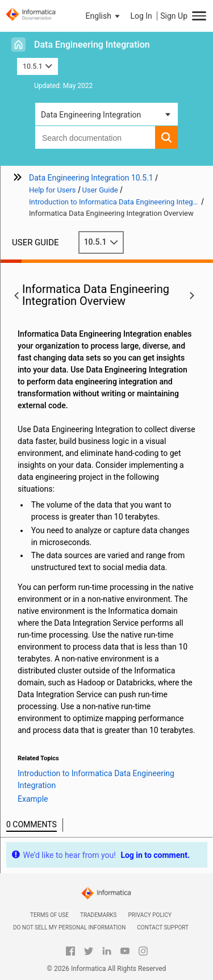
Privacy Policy (150, 915)
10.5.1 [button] (37, 66)
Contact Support (163, 927)
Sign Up (174, 16)
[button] (104, 16)
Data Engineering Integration (92, 45)
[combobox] (95, 137)
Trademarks (99, 915)
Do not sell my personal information (69, 927)
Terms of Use (49, 915)
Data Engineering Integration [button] (91, 115)
